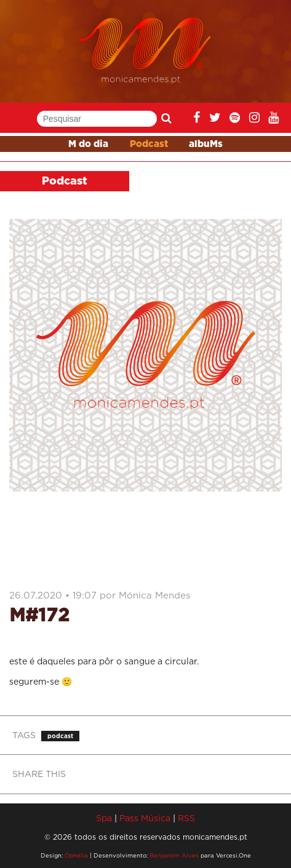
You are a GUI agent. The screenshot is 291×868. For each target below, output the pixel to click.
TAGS (24, 735)
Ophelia (76, 855)
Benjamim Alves (174, 855)
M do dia (88, 144)
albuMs (206, 144)
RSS (186, 818)
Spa (104, 818)
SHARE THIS (39, 774)
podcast (60, 736)
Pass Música (145, 818)
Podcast (149, 144)
